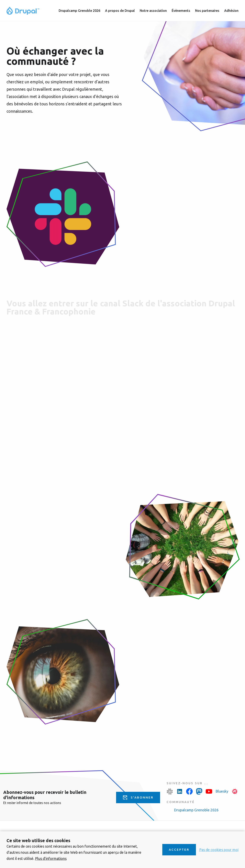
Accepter (179, 850)
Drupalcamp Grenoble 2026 (196, 810)
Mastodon (199, 791)
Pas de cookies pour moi (219, 850)
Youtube (209, 791)
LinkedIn (180, 791)
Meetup (235, 791)
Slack (170, 791)
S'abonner (142, 797)
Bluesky (222, 791)
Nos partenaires (207, 11)
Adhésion (231, 11)
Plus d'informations (51, 858)
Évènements (181, 11)
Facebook (189, 791)
